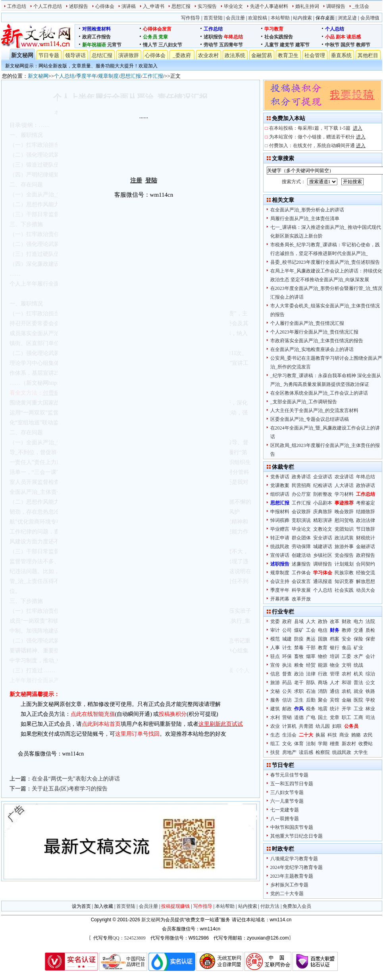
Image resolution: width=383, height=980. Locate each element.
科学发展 (301, 590)
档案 (335, 639)
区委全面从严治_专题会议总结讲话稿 (310, 419)
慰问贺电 (344, 520)
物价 (323, 656)
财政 (346, 621)
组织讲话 (280, 494)
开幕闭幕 (280, 599)
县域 (299, 621)
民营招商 (301, 485)
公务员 (150, 37)
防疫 (299, 639)
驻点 (275, 656)
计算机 (289, 726)
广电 (311, 717)
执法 (287, 665)
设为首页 (81, 906)
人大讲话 (344, 485)
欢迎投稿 (258, 18)
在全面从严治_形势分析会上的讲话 (307, 210)
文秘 (275, 691)
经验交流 (366, 573)
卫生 (299, 700)
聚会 (323, 700)
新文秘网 (22, 55)
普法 (358, 683)
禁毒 (299, 648)
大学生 (361, 752)
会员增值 (370, 18)
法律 (311, 674)
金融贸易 (262, 55)
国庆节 (348, 45)
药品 (287, 683)
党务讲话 (280, 477)
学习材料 (344, 494)
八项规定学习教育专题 (294, 859)
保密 (370, 639)
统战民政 (280, 547)
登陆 (151, 180)
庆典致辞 (323, 512)
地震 (323, 709)
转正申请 (280, 538)
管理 (335, 674)
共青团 (306, 726)
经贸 (311, 665)
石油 (311, 691)
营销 (287, 717)
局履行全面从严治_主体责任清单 (305, 219)
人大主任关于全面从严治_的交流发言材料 (314, 410)
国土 (323, 717)
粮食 (299, 665)
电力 (358, 621)
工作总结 (17, 6)
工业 (358, 709)
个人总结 (335, 29)
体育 (299, 744)
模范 (275, 639)
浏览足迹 (347, 18)
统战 (358, 665)
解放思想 (366, 581)
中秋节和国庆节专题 (292, 827)
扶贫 (275, 752)
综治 (370, 674)
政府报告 (366, 555)
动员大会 (366, 590)
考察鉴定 (366, 503)
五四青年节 (231, 45)
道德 (299, 717)
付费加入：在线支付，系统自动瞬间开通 (317, 146)
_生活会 (361, 6)
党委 (275, 621)
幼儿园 (323, 726)
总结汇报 (102, 55)
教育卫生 (288, 55)
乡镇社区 (323, 555)
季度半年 (87, 76)
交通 (358, 630)
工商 (358, 717)
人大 (311, 621)
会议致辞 (301, 512)
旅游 (275, 683)
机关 (358, 674)
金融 (346, 700)
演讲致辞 (129, 55)
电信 (323, 630)
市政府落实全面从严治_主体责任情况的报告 (317, 341)
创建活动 (301, 555)
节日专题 (49, 55)
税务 (311, 709)
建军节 (302, 45)
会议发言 (301, 581)
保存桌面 (325, 18)
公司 (287, 630)
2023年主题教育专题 (292, 876)
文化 (287, 744)
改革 (335, 621)
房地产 (289, 752)
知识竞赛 (344, 581)
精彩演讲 (323, 520)
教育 (323, 648)
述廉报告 (301, 564)
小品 (330, 37)
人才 (335, 683)
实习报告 (207, 6)
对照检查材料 (96, 29)
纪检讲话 (323, 485)
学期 (323, 744)
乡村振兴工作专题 (289, 885)
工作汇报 (153, 76)
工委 (346, 656)
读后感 (354, 37)
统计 (335, 709)
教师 (346, 630)
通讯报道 (323, 581)
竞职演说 (301, 520)
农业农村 (208, 55)
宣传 (275, 665)
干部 (311, 648)
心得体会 (105, 6)
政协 (323, 621)
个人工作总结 (48, 6)
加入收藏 (104, 906)
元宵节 (114, 45)
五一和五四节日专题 (292, 784)
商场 (323, 683)
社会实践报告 (279, 37)
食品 (346, 648)
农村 (346, 674)
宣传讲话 (280, 555)
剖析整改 (323, 494)
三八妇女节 (170, 45)
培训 (335, 656)
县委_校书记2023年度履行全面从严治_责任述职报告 (325, 262)
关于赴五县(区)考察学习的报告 (70, 789)
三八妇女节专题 (287, 792)
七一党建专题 (285, 810)
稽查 (335, 744)
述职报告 (79, 6)
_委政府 (182, 55)
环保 (287, 656)
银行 (335, 648)
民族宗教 (344, 573)
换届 (320, 735)
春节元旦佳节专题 (289, 775)
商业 (344, 735)
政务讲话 (301, 477)
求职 (299, 691)
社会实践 (344, 590)
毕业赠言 (280, 529)
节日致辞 (366, 529)
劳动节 (211, 45)
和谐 (346, 683)
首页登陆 (213, 18)
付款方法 (270, 906)
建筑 (275, 709)
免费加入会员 (297, 906)
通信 (335, 691)
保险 (358, 639)
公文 (370, 683)
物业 (335, 665)
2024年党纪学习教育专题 (296, 867)
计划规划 (344, 564)
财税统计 (366, 538)
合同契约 (366, 564)
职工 (346, 717)
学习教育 (274, 29)
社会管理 (315, 55)
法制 (311, 744)
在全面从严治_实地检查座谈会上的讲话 (312, 349)
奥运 (311, 639)
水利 (275, 717)
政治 (299, 674)
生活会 (289, 735)
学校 (370, 700)
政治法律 (366, 520)
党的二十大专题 (287, 894)
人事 (275, 648)
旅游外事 (344, 547)
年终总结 (233, 37)
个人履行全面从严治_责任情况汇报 (307, 323)
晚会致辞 (344, 512)
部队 (311, 683)
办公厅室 (301, 494)
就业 (358, 691)
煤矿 (299, 630)
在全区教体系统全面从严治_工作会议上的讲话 (319, 393)
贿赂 (356, 735)
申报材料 (280, 512)
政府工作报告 (96, 37)
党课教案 (280, 485)
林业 (370, 709)
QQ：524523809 (129, 938)
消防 (323, 691)
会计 (370, 656)
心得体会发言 (157, 29)
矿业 (358, 648)
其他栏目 (368, 55)
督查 (287, 674)
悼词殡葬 (280, 520)
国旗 (323, 639)
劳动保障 (301, 547)
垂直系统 (341, 55)
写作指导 (191, 18)
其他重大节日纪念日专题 (296, 836)
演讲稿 (129, 6)
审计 (275, 630)
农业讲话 (344, 477)
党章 (163, 37)
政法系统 (235, 55)
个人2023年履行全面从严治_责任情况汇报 (314, 332)
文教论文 (323, 529)
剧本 (341, 37)
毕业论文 (233, 6)
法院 (370, 621)
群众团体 (301, 538)
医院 (358, 700)
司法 (370, 717)
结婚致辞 (366, 512)
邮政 (287, 709)
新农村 (349, 744)
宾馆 (335, 700)
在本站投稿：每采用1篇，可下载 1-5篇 (316, 128)
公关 (287, 691)
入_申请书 (154, 6)
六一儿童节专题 (287, 801)
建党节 (287, 45)
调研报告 (336, 6)
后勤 (311, 700)
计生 (287, 648)
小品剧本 (323, 503)
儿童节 (271, 45)
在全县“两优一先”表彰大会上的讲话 (76, 779)
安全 (346, 639)
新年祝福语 (94, 45)
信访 (287, 700)
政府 (287, 621)
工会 (311, 630)
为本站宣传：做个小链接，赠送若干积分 (317, 137)
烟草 (311, 656)
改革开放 (301, 599)
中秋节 (332, 45)
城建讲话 (323, 547)
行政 (323, 674)
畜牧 (299, 656)
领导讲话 (75, 55)
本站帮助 (280, 18)
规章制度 (108, 76)
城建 (287, 639)
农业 (275, 726)
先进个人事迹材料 (269, 6)
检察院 (323, 752)
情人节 (150, 45)
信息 (275, 674)
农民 (368, 735)
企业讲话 (323, 477)
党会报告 (344, 555)
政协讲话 (366, 485)
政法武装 (344, 538)
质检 (370, 630)
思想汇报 (181, 6)
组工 (275, 744)
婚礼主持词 (307, 6)
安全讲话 (323, 538)
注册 (136, 180)
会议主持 (280, 581)
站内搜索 (302, 18)
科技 (332, 735)
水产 (358, 656)
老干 (299, 683)
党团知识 (344, 529)
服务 (275, 700)
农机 (346, 691)
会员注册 (235, 18)
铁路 (370, 691)
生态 (275, 735)
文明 (346, 665)
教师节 (363, 45)
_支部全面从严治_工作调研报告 (304, 402)
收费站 (366, 744)
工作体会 (301, 573)
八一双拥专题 (285, 819)
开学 (346, 709)
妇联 (337, 726)
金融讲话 (366, 547)
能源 (323, 665)
